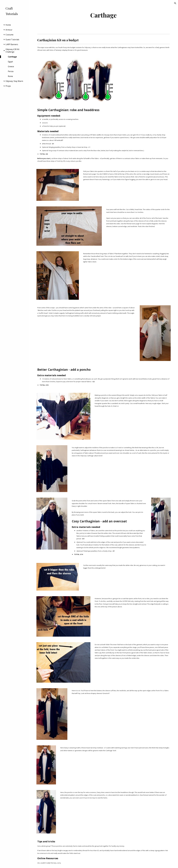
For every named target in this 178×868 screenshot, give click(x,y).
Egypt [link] (10, 62)
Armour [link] (9, 30)
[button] (175, 3)
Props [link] (8, 86)
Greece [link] (11, 66)
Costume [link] (9, 35)
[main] (104, 15)
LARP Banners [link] (12, 44)
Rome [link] (10, 76)
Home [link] (8, 25)
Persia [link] (11, 71)
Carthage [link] (12, 57)
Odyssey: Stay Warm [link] (14, 81)
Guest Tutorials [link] (12, 40)
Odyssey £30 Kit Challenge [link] (12, 51)
